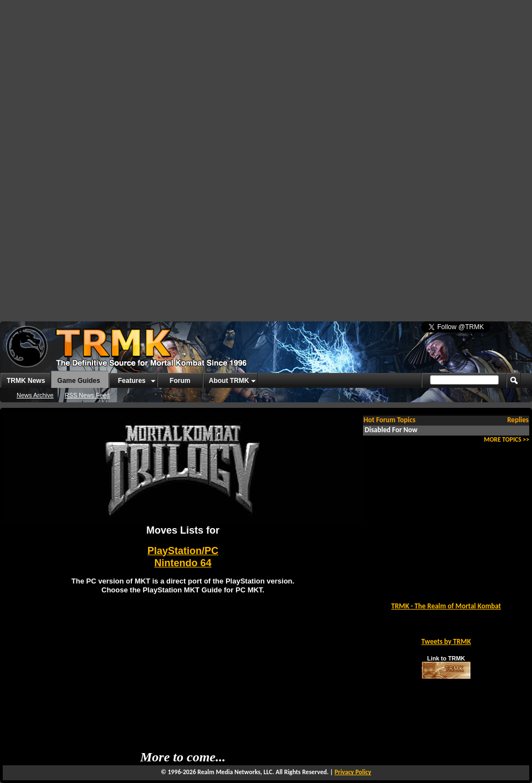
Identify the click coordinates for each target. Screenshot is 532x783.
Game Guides (78, 381)
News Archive (35, 395)
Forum (180, 381)
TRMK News (26, 381)
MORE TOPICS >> (507, 439)
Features (132, 381)
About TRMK (229, 381)
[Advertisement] (207, 83)
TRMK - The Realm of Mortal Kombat (446, 606)
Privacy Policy (353, 772)
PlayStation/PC (183, 551)
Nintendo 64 (183, 563)
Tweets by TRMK (446, 641)
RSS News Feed (87, 395)
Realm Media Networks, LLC (235, 772)
